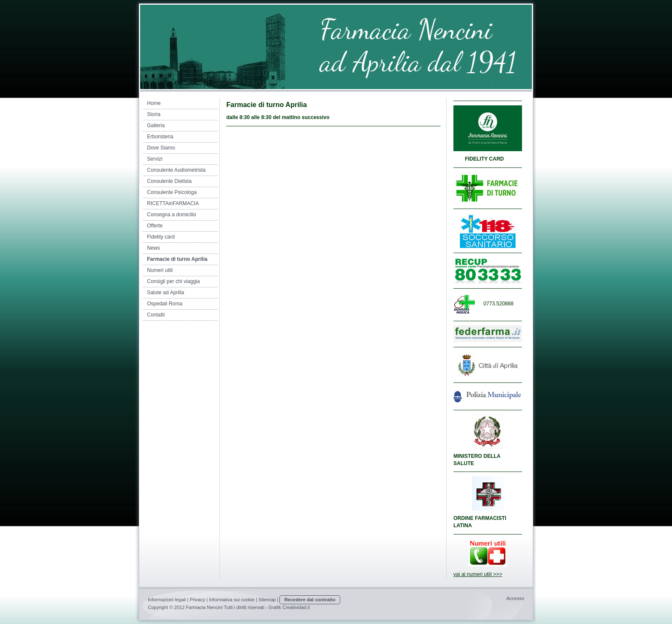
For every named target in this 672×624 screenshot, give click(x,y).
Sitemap (267, 600)
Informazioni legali (167, 600)
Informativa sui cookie (232, 600)
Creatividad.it (296, 607)
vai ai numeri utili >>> (478, 574)
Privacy (198, 600)
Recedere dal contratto (310, 600)
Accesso (515, 598)
